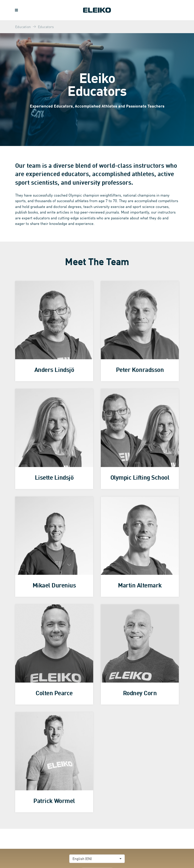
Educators (46, 27)
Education (23, 27)
